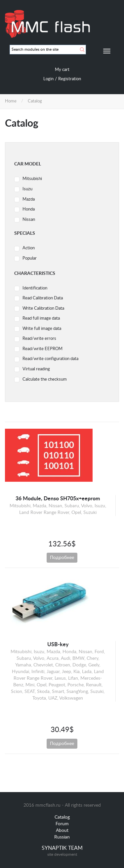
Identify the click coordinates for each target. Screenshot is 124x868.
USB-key (58, 645)
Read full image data (41, 318)
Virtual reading (36, 369)
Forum (62, 824)
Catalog (62, 817)
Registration (70, 79)
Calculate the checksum (45, 379)
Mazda (29, 199)
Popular (30, 258)
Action (29, 248)
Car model (28, 164)
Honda (29, 209)
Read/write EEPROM (42, 349)
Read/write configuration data (50, 359)
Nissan (29, 220)
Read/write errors (39, 339)
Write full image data (42, 329)
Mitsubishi (32, 179)
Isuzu (27, 189)
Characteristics (35, 274)
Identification (35, 288)
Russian (62, 837)
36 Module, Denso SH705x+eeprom (58, 499)
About (62, 831)
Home (11, 101)
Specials (25, 233)
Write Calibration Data (43, 309)
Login (48, 79)
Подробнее (62, 558)
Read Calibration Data (43, 298)
